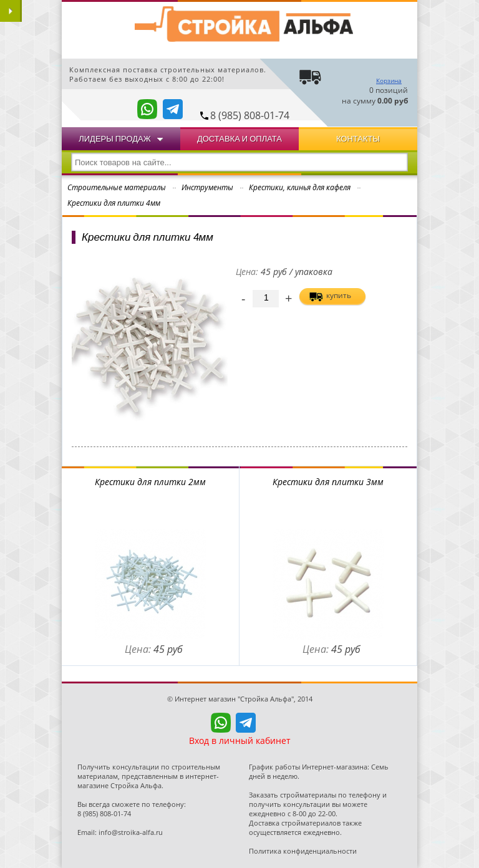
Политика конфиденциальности (303, 851)
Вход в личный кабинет (240, 740)
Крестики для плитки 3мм (328, 482)
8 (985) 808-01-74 (250, 115)
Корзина (389, 80)
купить (339, 295)
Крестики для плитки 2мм (150, 482)
